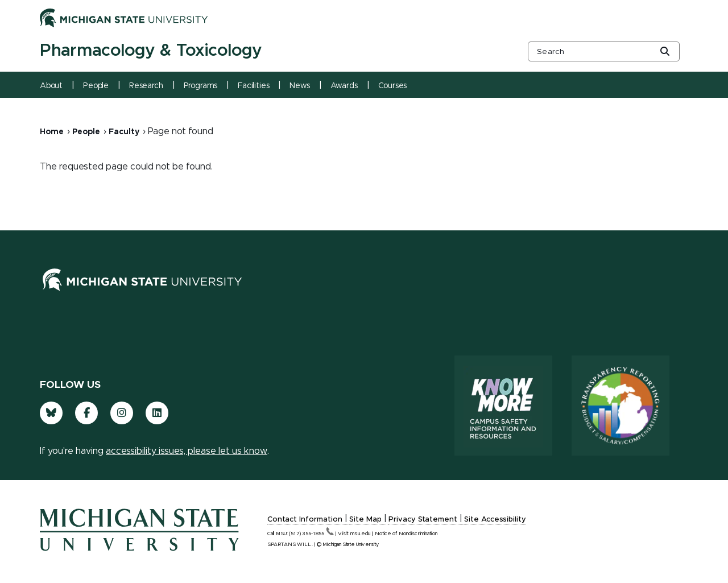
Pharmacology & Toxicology (151, 51)
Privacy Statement (423, 520)
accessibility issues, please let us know (187, 451)
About (51, 86)
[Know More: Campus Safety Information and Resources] (503, 406)
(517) (311, 534)
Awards (344, 86)
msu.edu (360, 534)
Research (146, 86)
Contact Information (305, 520)
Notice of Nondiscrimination (406, 534)
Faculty (124, 132)
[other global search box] (604, 51)
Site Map (365, 520)
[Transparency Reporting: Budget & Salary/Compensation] (621, 406)
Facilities (253, 86)
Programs (201, 86)
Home (52, 132)
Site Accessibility (495, 520)
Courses (393, 86)
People (96, 86)
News (299, 86)
